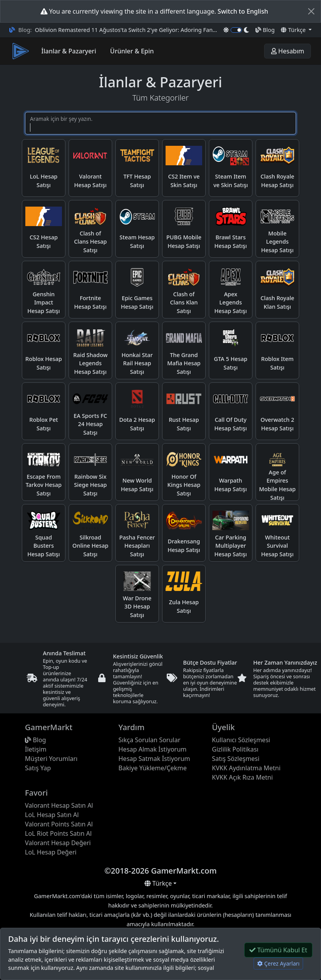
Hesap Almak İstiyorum (153, 749)
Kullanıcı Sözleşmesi (241, 740)
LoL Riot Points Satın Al (58, 833)
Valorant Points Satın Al (59, 824)
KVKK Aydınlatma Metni (246, 768)
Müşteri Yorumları (51, 759)
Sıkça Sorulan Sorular (149, 740)
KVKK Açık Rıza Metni (242, 777)
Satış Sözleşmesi (236, 759)
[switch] (236, 30)
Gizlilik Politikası (235, 749)
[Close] (311, 11)
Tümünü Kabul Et (278, 950)
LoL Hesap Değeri (51, 852)
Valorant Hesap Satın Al (59, 805)
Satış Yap (38, 768)
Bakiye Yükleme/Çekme (153, 768)
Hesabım (287, 51)
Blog (265, 30)
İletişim (36, 749)
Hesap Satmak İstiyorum (154, 759)
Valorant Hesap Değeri (58, 843)
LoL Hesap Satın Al (52, 815)
